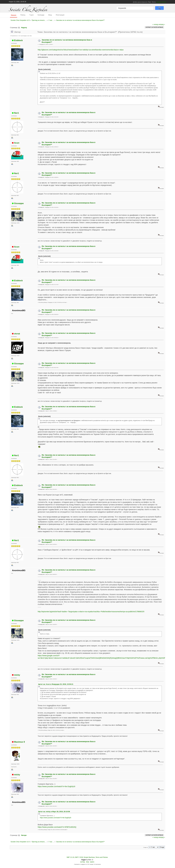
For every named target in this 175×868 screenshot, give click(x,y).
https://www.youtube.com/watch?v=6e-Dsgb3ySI (56, 786)
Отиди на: (146, 847)
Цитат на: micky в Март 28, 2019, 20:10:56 (54, 812)
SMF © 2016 (79, 857)
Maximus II (19, 742)
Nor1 (16, 113)
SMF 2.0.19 (70, 857)
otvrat (17, 334)
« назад (155, 24)
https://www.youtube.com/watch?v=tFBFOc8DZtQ (57, 827)
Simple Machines (89, 857)
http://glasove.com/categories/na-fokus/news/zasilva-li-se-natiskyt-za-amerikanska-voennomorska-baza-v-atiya (81, 50)
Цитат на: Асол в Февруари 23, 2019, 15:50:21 (56, 684)
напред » (162, 24)
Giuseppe (19, 203)
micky (17, 675)
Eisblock (18, 40)
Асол (17, 143)
